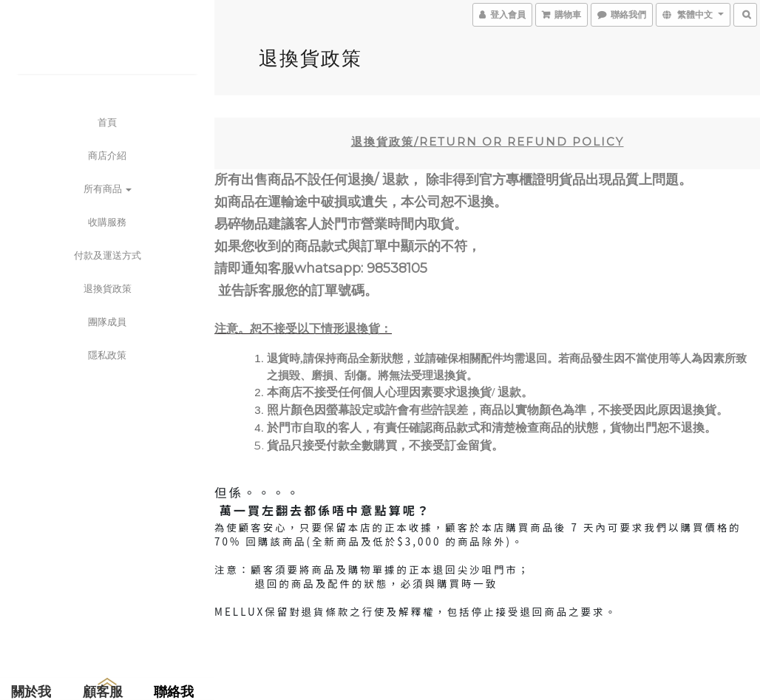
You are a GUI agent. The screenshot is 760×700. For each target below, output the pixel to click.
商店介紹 (107, 155)
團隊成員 (107, 322)
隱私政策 (107, 355)
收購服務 (107, 222)
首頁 (107, 122)
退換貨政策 (108, 288)
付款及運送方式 (108, 255)
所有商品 (108, 188)
